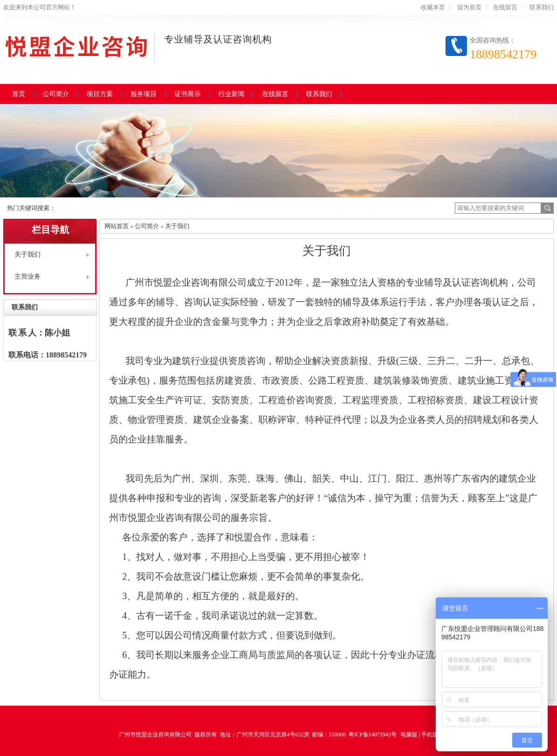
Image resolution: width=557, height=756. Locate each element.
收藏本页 (433, 7)
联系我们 (542, 7)
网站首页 (117, 226)
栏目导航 (50, 230)
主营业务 (28, 276)
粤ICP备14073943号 (372, 735)
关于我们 (28, 255)
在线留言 (505, 7)
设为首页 (469, 7)
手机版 (430, 735)
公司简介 (147, 226)
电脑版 (409, 735)
